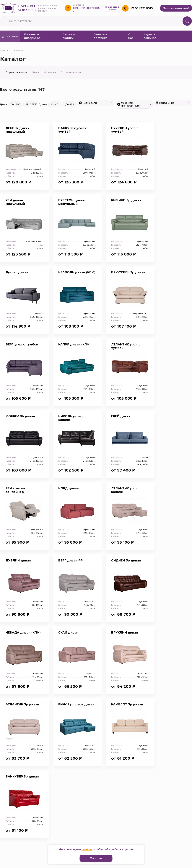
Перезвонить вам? (176, 8)
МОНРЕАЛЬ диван (20, 416)
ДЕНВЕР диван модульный (18, 130)
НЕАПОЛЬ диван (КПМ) (77, 272)
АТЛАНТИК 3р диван (22, 705)
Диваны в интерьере (32, 36)
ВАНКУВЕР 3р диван (22, 777)
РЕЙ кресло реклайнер (15, 490)
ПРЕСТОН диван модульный (72, 202)
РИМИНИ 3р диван (127, 200)
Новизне (50, 72)
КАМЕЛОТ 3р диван (127, 705)
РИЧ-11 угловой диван (77, 705)
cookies (87, 849)
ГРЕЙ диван (121, 416)
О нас (131, 36)
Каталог (10, 36)
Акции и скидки (69, 36)
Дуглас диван (17, 272)
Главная (6, 50)
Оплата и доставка (100, 36)
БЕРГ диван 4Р (71, 561)
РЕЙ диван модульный (15, 202)
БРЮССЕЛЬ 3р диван (129, 272)
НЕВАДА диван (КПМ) (23, 633)
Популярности (71, 72)
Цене (36, 72)
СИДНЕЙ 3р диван (126, 561)
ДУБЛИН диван (18, 561)
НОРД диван (69, 489)
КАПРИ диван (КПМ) (75, 344)
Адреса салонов (150, 36)
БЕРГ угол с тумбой (22, 344)
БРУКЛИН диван (125, 633)
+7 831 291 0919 (142, 8)
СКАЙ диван (69, 633)
